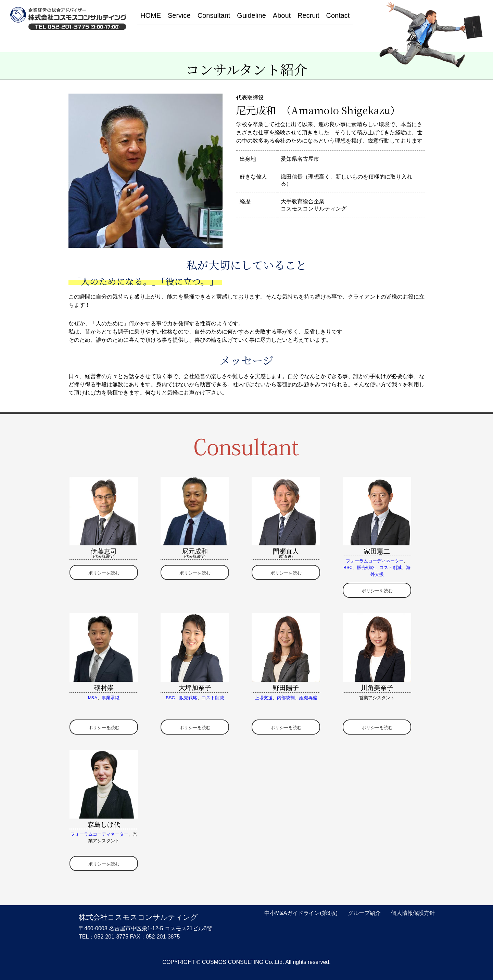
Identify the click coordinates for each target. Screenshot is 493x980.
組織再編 (308, 698)
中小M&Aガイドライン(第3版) (301, 913)
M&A (93, 698)
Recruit (308, 15)
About (282, 15)
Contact (338, 15)
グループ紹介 (364, 913)
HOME (151, 15)
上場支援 (264, 698)
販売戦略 (366, 567)
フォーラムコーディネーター (375, 561)
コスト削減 (390, 567)
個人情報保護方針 (413, 913)
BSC (348, 567)
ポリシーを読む (104, 573)
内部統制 (286, 698)
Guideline (251, 15)
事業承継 (111, 698)
